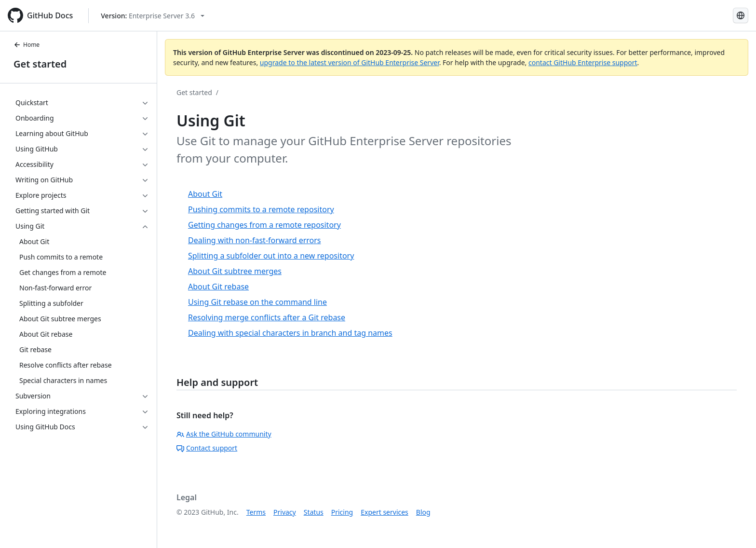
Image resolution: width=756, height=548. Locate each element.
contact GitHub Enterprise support (583, 62)
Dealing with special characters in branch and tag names (290, 333)
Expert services (385, 512)
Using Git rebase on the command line (257, 302)
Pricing (342, 512)
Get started (40, 64)
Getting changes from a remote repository (264, 225)
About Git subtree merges (235, 271)
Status (314, 512)
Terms (256, 512)
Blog (423, 512)
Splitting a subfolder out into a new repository (271, 256)
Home (27, 45)
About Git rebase (218, 287)
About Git (205, 194)
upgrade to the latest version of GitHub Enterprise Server (350, 62)
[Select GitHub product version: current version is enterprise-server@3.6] (153, 16)
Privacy (285, 512)
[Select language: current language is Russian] (741, 15)
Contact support (207, 448)
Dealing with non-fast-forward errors (255, 240)
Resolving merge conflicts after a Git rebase (267, 317)
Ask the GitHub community (224, 434)
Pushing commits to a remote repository (261, 209)
